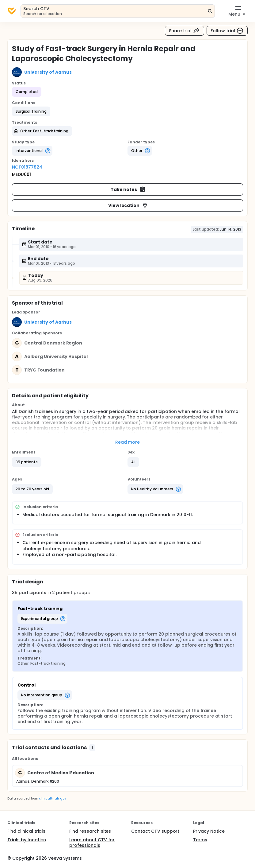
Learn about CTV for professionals (92, 843)
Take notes (128, 189)
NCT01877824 (27, 167)
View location (128, 205)
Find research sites (90, 831)
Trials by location (27, 840)
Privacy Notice (209, 831)
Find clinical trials (26, 831)
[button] (31, 111)
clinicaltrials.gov (52, 798)
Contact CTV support (155, 831)
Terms (200, 840)
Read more (128, 442)
